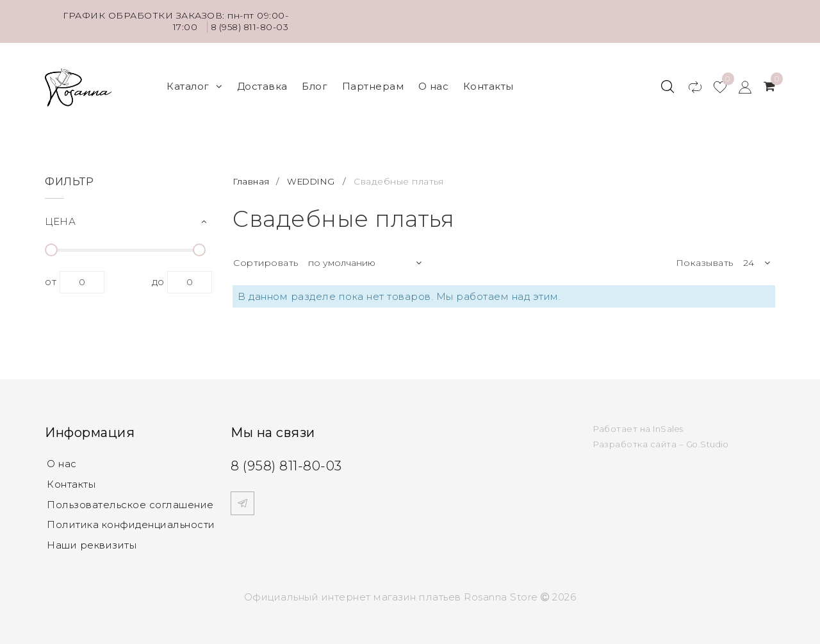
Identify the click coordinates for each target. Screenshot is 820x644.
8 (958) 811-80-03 (248, 27)
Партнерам (373, 84)
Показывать (705, 258)
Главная (253, 176)
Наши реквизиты (92, 541)
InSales (668, 424)
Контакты (488, 84)
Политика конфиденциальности (131, 520)
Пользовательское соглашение (130, 500)
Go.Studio (709, 439)
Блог (315, 84)
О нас (434, 84)
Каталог (194, 84)
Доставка (262, 84)
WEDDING (314, 176)
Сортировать (266, 258)
